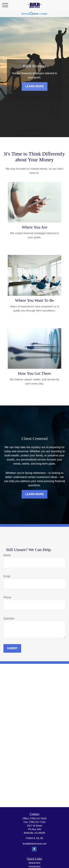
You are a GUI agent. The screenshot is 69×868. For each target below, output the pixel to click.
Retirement (34, 863)
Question (9, 618)
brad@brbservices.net (34, 844)
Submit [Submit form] (12, 648)
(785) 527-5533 (38, 818)
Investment (34, 866)
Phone (7, 597)
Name (7, 555)
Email (7, 576)
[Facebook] (34, 849)
